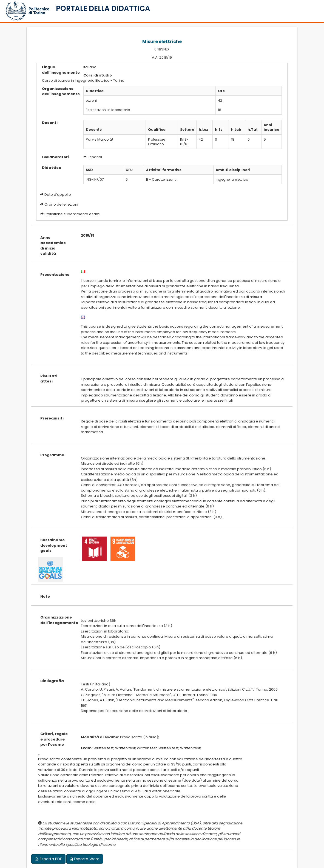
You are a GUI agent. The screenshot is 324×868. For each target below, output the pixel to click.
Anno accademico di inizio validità (53, 246)
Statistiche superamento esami (72, 214)
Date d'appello (58, 195)
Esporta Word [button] (85, 859)
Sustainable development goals (54, 545)
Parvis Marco (97, 139)
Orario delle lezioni (61, 204)
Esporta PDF (48, 859)
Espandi (93, 157)
